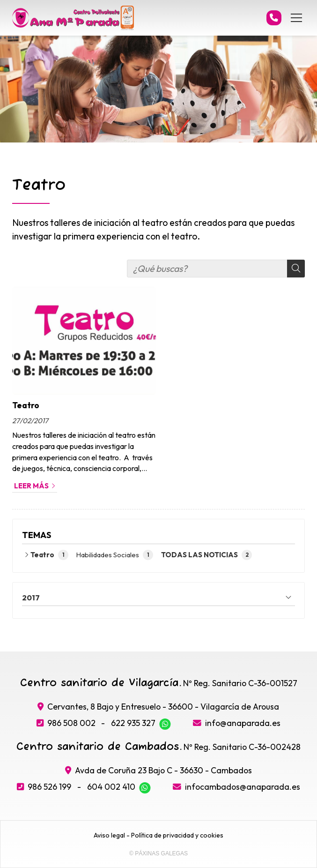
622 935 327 (133, 723)
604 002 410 (111, 787)
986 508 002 (71, 723)
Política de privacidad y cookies (177, 835)
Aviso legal (109, 835)
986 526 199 (49, 787)
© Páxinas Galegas (158, 853)
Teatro (26, 405)
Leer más (31, 486)
